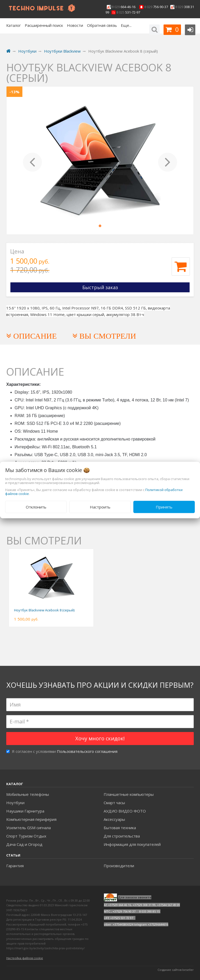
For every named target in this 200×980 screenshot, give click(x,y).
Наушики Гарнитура (25, 811)
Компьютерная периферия (31, 819)
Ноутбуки (15, 803)
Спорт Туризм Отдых (26, 836)
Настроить (100, 507)
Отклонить (36, 507)
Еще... (126, 25)
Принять (164, 507)
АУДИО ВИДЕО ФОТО (125, 811)
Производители (119, 866)
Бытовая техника (120, 828)
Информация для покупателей (132, 844)
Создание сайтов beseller (176, 970)
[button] (33, 160)
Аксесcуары (114, 819)
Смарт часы (114, 803)
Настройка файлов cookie (25, 958)
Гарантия (15, 866)
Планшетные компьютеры (129, 794)
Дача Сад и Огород (24, 844)
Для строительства (122, 836)
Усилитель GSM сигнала (29, 828)
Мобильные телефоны (28, 794)
